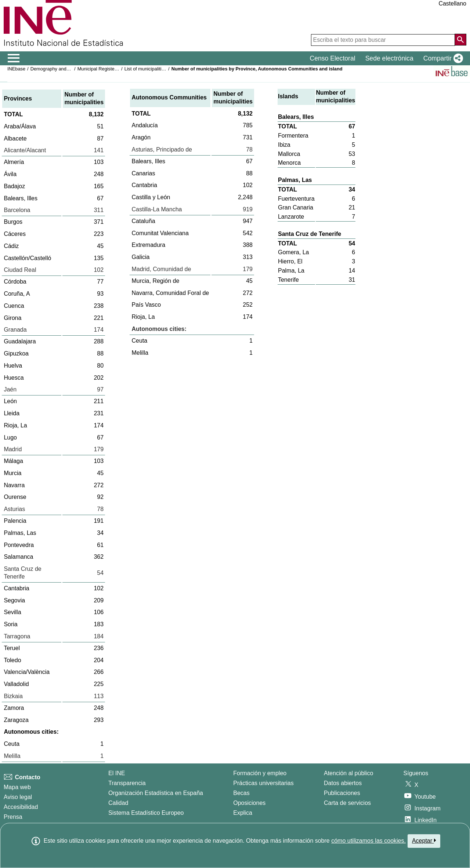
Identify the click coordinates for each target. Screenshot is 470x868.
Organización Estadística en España (156, 793)
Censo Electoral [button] (332, 58)
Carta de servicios (347, 803)
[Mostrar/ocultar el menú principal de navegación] (14, 58)
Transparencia (127, 783)
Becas (241, 793)
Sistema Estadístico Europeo (146, 813)
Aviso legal (18, 797)
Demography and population (60, 69)
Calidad (118, 803)
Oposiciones (249, 803)
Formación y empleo (260, 773)
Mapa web (17, 787)
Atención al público (348, 773)
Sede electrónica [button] (389, 58)
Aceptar (424, 840)
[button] (442, 58)
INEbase (16, 69)
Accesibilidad (21, 807)
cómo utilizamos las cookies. (368, 841)
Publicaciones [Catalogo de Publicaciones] (342, 793)
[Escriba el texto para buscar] (383, 40)
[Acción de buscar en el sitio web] (460, 40)
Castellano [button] (452, 3)
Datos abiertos (343, 783)
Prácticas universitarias (263, 783)
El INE (117, 773)
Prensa (13, 817)
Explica (243, 813)
